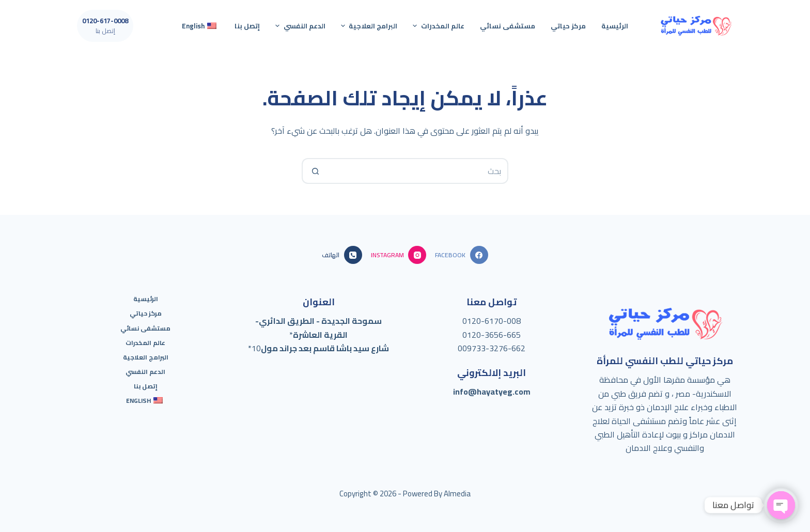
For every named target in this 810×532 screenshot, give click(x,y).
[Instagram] (399, 255)
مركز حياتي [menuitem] (568, 26)
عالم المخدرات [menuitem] (437, 26)
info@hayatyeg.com (492, 392)
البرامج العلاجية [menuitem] (368, 26)
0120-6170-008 (492, 321)
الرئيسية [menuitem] (615, 26)
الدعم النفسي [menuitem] (299, 26)
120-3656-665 (494, 335)
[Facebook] (461, 255)
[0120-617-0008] (105, 26)
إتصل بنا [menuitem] (247, 26)
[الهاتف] (342, 255)
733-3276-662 (499, 348)
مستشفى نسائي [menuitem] (508, 26)
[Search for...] (418, 171)
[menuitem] (200, 26)
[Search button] (315, 171)
